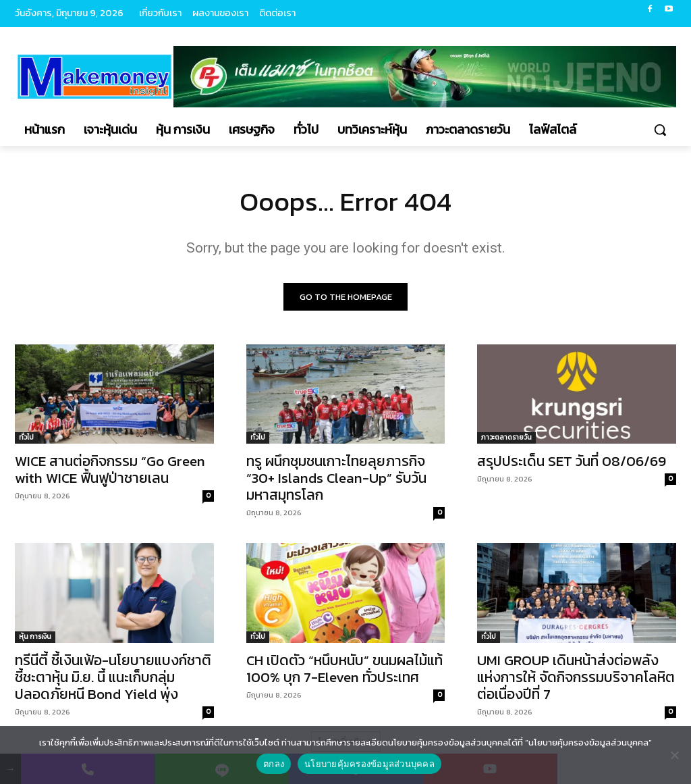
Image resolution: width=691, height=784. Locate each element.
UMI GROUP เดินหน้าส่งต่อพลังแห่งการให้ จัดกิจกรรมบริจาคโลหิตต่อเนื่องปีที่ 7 (576, 677)
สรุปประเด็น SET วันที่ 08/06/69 (572, 462)
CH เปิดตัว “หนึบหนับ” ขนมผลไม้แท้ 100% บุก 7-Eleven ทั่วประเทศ (344, 669)
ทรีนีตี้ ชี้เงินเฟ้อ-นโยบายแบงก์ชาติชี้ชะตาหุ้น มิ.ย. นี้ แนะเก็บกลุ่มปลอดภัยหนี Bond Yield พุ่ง (113, 677)
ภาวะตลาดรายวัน (506, 438)
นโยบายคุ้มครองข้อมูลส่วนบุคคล (369, 764)
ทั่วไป (26, 438)
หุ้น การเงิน (35, 636)
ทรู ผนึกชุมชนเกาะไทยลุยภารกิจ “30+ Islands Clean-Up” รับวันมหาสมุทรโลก (336, 478)
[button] (660, 130)
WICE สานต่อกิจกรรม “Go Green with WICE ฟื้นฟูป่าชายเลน (110, 470)
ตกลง (274, 764)
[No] (674, 755)
